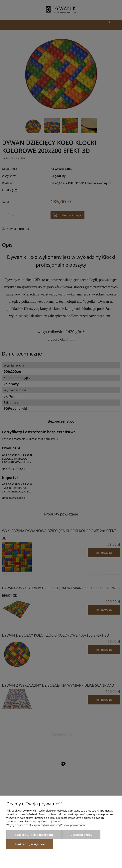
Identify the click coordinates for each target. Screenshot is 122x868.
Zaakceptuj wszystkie (30, 844)
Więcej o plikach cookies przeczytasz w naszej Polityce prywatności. (46, 825)
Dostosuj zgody (81, 835)
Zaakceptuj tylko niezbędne (34, 835)
